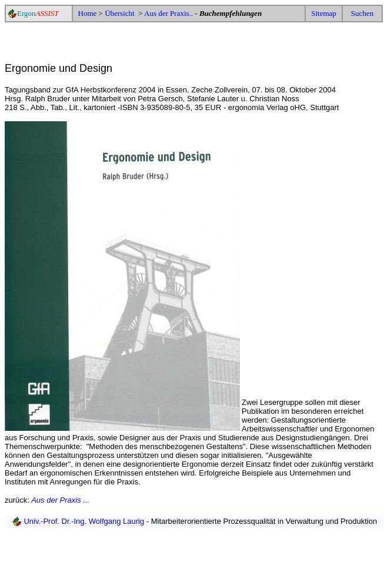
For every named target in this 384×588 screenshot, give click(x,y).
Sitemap (324, 13)
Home (88, 13)
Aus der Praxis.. (168, 13)
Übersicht (121, 13)
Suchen (362, 13)
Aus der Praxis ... (60, 500)
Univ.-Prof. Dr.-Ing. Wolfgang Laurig (84, 521)
